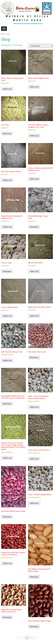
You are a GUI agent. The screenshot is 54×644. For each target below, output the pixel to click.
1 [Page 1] (21, 638)
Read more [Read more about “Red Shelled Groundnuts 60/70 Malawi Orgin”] (34, 577)
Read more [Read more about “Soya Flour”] (7, 134)
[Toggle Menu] (4, 29)
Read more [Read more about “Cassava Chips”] (7, 271)
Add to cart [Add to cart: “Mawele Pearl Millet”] (34, 271)
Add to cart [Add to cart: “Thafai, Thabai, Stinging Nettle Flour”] (7, 89)
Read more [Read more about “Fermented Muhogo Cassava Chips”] (34, 227)
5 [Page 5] (33, 638)
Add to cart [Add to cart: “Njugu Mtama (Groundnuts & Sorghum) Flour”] (7, 227)
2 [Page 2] (24, 638)
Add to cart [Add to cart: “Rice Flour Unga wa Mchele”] (7, 180)
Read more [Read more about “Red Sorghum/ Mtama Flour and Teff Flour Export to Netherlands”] (7, 404)
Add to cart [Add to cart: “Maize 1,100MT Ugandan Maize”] (34, 503)
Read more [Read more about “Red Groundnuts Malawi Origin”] (34, 627)
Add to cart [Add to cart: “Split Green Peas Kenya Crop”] (7, 360)
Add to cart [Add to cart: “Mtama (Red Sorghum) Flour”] (34, 87)
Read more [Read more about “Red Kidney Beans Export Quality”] (7, 517)
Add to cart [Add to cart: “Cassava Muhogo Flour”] (7, 316)
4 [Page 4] (30, 638)
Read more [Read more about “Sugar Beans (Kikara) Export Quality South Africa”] (7, 617)
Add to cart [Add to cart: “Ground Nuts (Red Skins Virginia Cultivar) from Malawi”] (7, 563)
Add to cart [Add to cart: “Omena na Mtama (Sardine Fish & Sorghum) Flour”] (34, 179)
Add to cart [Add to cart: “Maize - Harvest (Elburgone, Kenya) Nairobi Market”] (34, 407)
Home (3, 34)
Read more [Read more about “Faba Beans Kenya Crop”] (34, 357)
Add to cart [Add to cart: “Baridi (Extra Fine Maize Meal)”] (34, 316)
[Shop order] (41, 46)
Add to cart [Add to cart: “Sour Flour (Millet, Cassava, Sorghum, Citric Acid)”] (34, 136)
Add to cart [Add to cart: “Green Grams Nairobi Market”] (34, 459)
